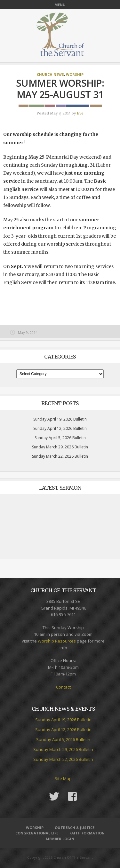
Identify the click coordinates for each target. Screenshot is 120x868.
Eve (80, 113)
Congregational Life (37, 833)
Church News (50, 74)
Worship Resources (57, 641)
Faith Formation (87, 833)
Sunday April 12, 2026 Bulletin (60, 428)
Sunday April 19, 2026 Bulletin (60, 419)
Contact (63, 687)
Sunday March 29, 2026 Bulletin (60, 447)
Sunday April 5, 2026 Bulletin (60, 438)
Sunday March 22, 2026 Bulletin (60, 456)
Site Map (63, 778)
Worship (75, 74)
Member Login (60, 839)
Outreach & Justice (75, 828)
